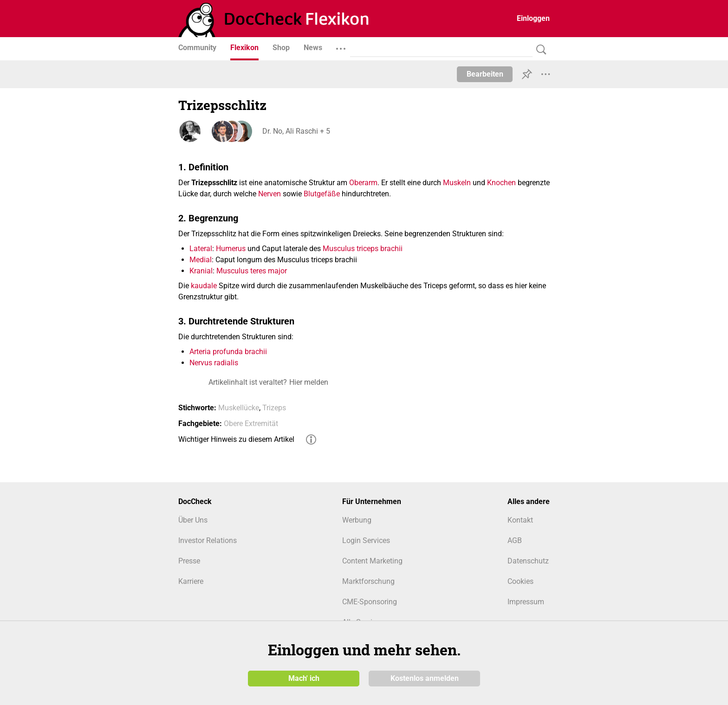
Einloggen (533, 18)
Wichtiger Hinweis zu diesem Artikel (236, 439)
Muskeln (457, 183)
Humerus (231, 249)
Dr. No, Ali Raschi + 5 (296, 131)
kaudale (204, 286)
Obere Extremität (251, 424)
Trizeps (274, 408)
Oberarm (363, 183)
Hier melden (309, 382)
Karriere (191, 581)
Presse (189, 561)
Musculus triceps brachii (363, 249)
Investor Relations (208, 540)
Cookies (520, 581)
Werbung (357, 520)
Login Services (366, 540)
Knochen (501, 183)
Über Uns (193, 520)
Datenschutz (528, 561)
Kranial (201, 271)
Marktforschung (368, 581)
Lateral (201, 249)
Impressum (526, 602)
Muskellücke (239, 408)
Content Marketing (372, 561)
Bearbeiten (485, 74)
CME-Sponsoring (370, 602)
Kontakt (520, 520)
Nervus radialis (214, 363)
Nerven (270, 194)
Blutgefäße (322, 194)
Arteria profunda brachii (228, 352)
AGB (515, 540)
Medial (201, 260)
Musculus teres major (252, 271)
